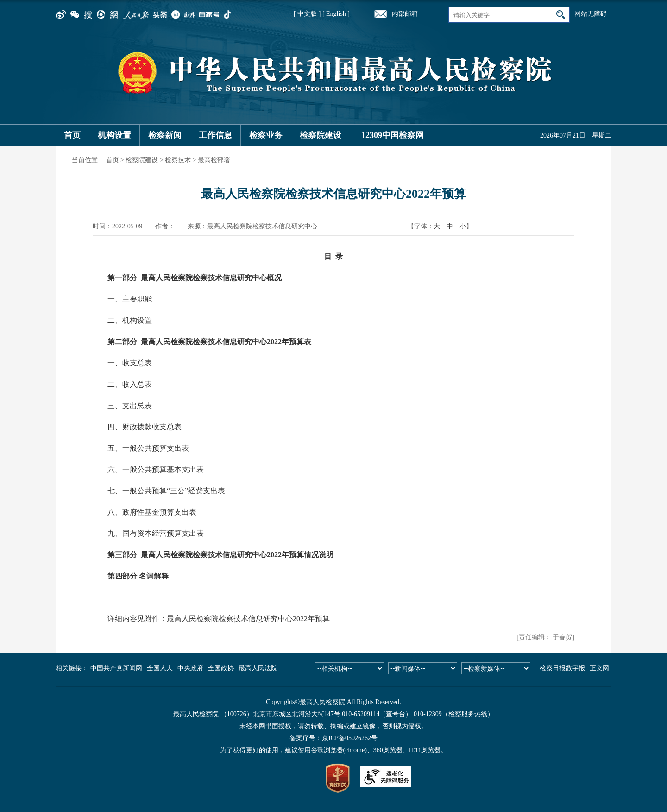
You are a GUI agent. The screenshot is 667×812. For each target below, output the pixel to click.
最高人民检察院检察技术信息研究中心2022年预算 (248, 619)
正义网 (599, 668)
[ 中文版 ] (307, 14)
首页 (72, 135)
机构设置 (114, 135)
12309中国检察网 (393, 135)
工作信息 (215, 135)
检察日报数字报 (562, 668)
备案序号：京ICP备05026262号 (333, 738)
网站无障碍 (591, 14)
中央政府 (190, 668)
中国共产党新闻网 (116, 668)
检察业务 (266, 135)
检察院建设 (321, 135)
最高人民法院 (258, 668)
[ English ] (336, 14)
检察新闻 (165, 135)
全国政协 (221, 668)
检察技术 (178, 160)
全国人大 (160, 668)
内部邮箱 (405, 14)
